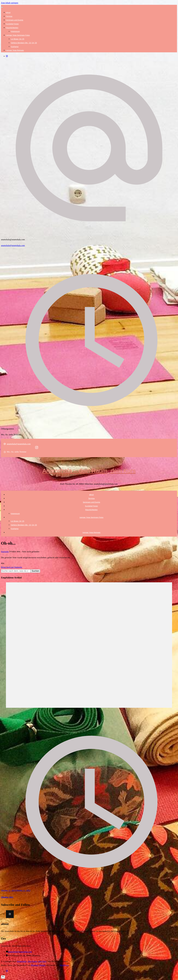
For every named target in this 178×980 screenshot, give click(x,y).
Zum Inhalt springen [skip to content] (10, 3)
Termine (9, 16)
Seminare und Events (15, 20)
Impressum (15, 31)
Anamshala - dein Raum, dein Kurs (32, 961)
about (8, 12)
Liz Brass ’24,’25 (18, 39)
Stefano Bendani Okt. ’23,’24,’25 (24, 43)
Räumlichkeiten (12, 28)
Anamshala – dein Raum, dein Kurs (89, 471)
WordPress (64, 965)
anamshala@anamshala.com (13, 245)
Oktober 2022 (7, 897)
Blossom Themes (38, 965)
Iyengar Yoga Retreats (15, 50)
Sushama (15, 47)
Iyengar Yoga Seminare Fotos (18, 35)
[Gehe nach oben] (3, 977)
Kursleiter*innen (12, 24)
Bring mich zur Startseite (11, 567)
